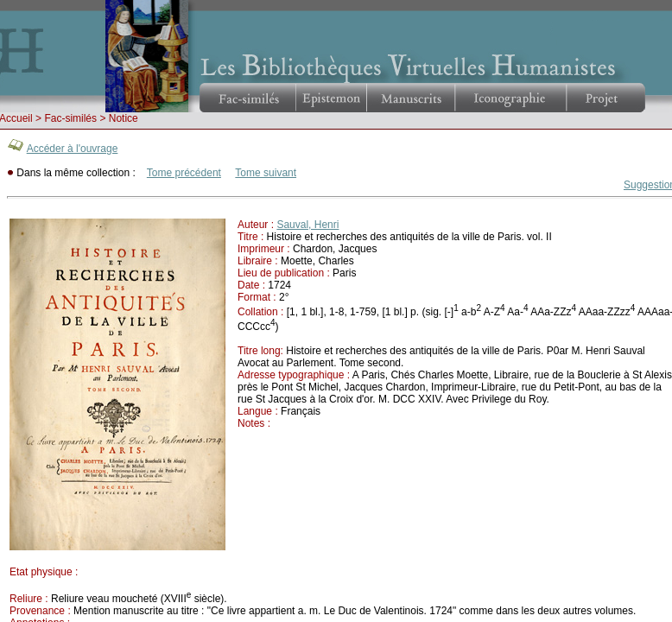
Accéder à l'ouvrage (73, 149)
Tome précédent (184, 173)
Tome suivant (266, 173)
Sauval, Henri (307, 225)
